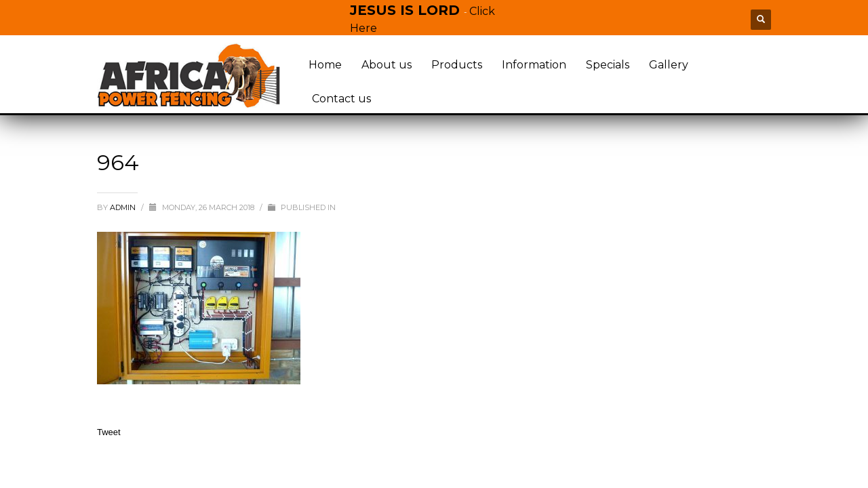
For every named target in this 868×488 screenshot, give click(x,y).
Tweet (109, 432)
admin (124, 207)
